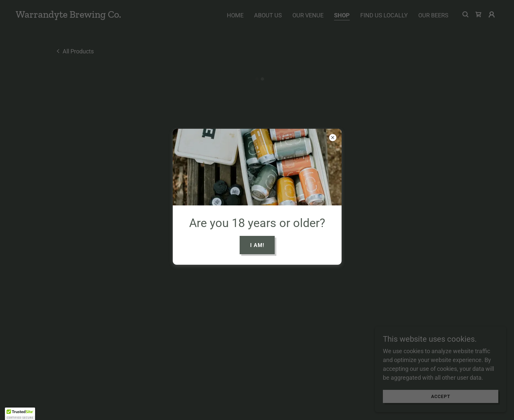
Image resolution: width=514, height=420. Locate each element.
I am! (257, 245)
